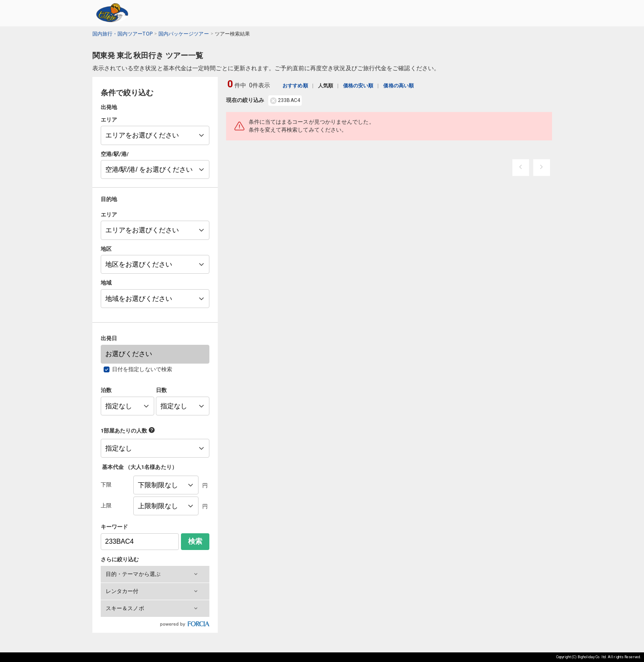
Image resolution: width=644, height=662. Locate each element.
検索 (195, 541)
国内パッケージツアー (184, 34)
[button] (155, 574)
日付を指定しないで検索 (142, 369)
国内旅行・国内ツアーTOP (122, 34)
